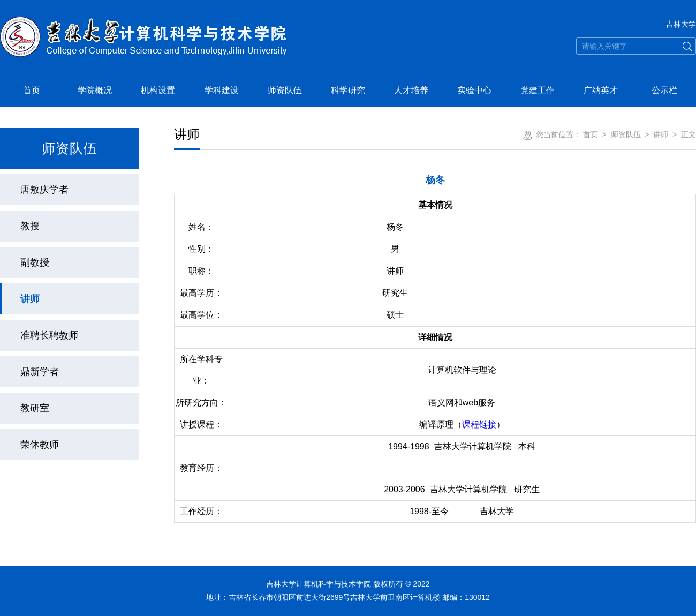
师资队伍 (285, 90)
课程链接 (479, 425)
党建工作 (538, 90)
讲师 (30, 299)
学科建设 (222, 90)
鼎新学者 (40, 372)
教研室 (35, 408)
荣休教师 (40, 445)
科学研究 (348, 90)
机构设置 (158, 90)
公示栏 (664, 90)
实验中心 (474, 90)
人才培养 (411, 90)
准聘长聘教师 (49, 335)
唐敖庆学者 (44, 190)
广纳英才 (601, 90)
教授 (30, 226)
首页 (32, 90)
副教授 (35, 262)
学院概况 (95, 90)
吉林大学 (681, 24)
